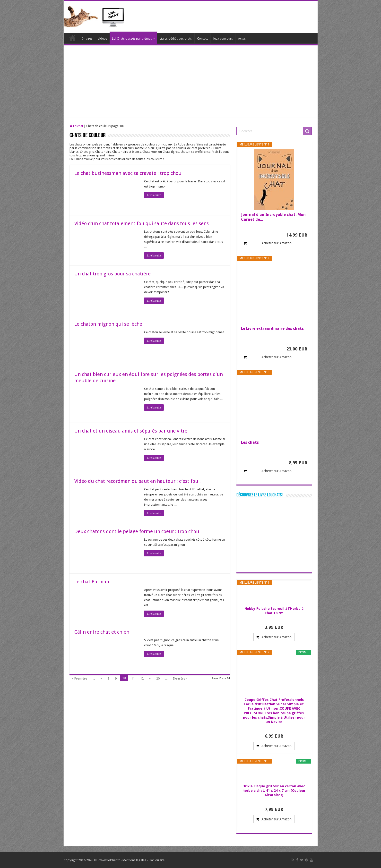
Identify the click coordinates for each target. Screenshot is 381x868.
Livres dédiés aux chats (176, 38)
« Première (79, 678)
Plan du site (157, 860)
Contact (202, 38)
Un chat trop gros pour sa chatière (113, 274)
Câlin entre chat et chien (102, 632)
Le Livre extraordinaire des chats (272, 328)
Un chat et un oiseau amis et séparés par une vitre (131, 431)
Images (87, 38)
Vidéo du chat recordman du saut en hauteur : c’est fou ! (138, 481)
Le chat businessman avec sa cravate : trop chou (128, 173)
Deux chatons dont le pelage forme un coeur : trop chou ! (138, 531)
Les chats (250, 442)
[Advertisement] (191, 82)
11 (133, 678)
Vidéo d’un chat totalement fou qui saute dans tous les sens (142, 223)
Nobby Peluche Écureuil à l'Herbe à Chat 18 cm (274, 611)
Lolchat (72, 38)
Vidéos (102, 38)
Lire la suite (154, 195)
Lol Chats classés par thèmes (132, 38)
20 (158, 678)
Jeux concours (223, 38)
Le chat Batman (92, 582)
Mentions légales (134, 860)
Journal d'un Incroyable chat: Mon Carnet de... (273, 217)
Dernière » (180, 678)
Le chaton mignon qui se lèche (108, 324)
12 (142, 678)
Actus (242, 38)
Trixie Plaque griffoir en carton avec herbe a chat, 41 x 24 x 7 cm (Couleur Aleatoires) (274, 791)
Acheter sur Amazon (277, 243)
